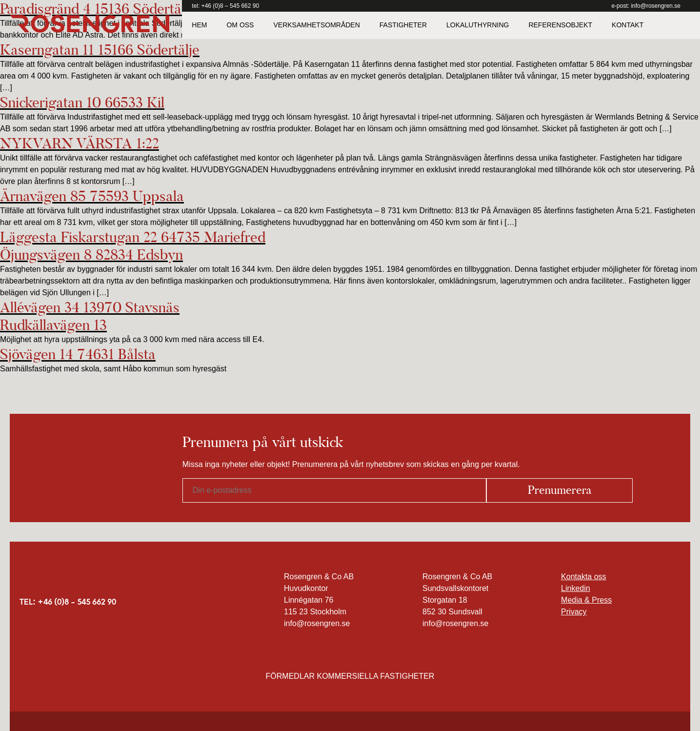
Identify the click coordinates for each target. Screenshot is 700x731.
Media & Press (586, 600)
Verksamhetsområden (316, 25)
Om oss (240, 25)
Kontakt (628, 25)
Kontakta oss (584, 577)
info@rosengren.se (656, 6)
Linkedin (576, 588)
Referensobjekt (560, 25)
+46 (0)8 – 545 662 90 (230, 6)
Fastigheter (403, 25)
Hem (199, 25)
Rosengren (90, 24)
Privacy (574, 612)
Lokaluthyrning (478, 25)
